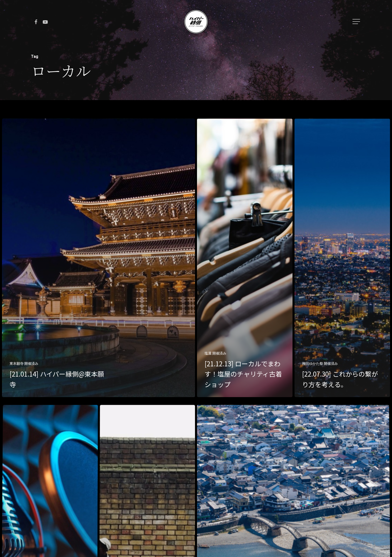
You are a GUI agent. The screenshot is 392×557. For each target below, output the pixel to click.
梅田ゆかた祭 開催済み (320, 364)
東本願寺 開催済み (24, 364)
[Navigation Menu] (357, 22)
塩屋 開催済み (215, 353)
